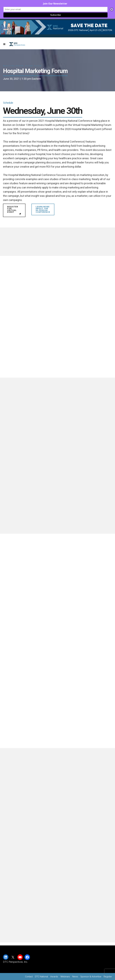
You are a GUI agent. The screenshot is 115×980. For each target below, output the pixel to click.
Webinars (65, 976)
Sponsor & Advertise (91, 976)
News (75, 976)
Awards (54, 976)
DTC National (41, 976)
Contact (29, 976)
